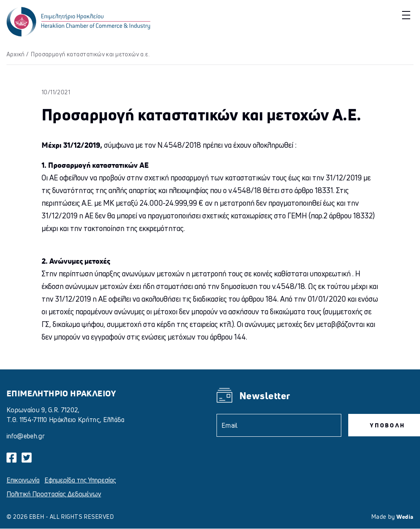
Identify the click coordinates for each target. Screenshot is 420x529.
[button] (405, 15)
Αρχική (16, 54)
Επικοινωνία (23, 480)
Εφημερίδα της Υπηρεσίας (80, 480)
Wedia (405, 517)
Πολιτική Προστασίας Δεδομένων (54, 494)
